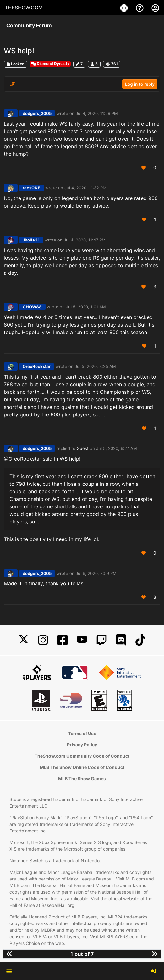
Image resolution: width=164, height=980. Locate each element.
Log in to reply (140, 84)
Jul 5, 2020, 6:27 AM (117, 448)
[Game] (125, 8)
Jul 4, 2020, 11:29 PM (97, 113)
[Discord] (121, 640)
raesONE (31, 188)
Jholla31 (31, 240)
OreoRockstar (37, 366)
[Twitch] (101, 640)
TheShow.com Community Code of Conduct (82, 756)
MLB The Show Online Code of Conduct (82, 767)
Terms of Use (82, 733)
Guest (83, 448)
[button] (9, 971)
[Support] (140, 8)
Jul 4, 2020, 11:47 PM (85, 240)
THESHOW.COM (24, 8)
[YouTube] (82, 640)
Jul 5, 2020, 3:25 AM (95, 366)
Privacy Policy (82, 745)
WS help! (70, 459)
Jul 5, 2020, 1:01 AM (86, 307)
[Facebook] (63, 640)
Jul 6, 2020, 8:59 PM (96, 573)
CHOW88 (32, 307)
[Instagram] (43, 640)
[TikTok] (140, 640)
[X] (24, 640)
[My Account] (155, 8)
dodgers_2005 (37, 113)
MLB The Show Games (82, 779)
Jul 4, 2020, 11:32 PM (85, 188)
